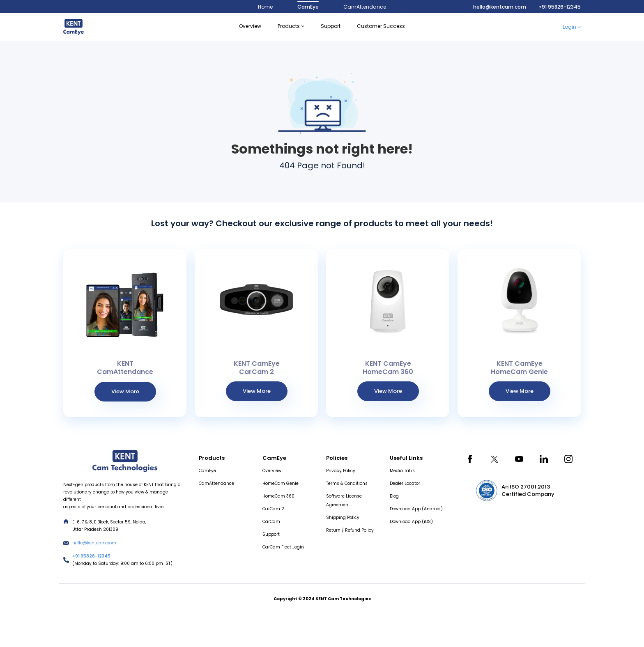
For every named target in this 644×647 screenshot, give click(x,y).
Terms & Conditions (347, 483)
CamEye (308, 7)
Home (265, 7)
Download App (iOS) (411, 522)
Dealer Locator (405, 483)
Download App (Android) (416, 509)
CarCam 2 (273, 509)
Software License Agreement (344, 500)
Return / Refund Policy (350, 530)
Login (572, 27)
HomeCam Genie (281, 483)
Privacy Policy (341, 471)
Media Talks (402, 471)
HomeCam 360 (278, 496)
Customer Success (381, 26)
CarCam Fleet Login (283, 547)
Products (291, 26)
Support (271, 534)
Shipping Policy (343, 517)
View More (125, 391)
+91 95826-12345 (560, 7)
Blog (394, 496)
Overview (250, 26)
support (331, 26)
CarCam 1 (273, 522)
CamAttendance (365, 7)
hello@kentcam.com (500, 7)
